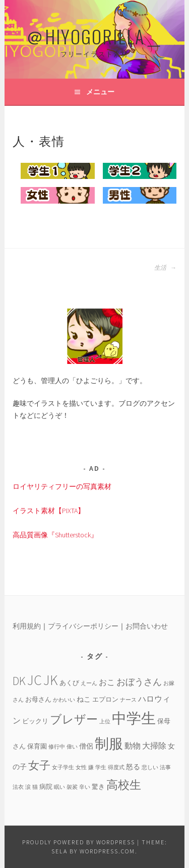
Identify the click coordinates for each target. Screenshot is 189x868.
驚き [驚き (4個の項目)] (98, 786)
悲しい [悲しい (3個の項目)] (150, 767)
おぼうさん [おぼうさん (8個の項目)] (139, 682)
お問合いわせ (147, 626)
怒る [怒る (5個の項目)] (133, 767)
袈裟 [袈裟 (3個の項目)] (72, 787)
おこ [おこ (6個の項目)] (107, 682)
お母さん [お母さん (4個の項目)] (38, 699)
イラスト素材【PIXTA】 (49, 511)
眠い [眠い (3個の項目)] (59, 787)
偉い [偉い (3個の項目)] (72, 747)
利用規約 (27, 626)
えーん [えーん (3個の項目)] (89, 683)
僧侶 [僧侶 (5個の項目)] (86, 746)
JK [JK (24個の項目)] (51, 680)
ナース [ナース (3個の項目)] (128, 700)
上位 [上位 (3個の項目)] (105, 722)
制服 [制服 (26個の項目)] (109, 743)
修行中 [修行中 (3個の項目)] (57, 747)
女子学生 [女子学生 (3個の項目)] (63, 767)
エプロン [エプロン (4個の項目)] (105, 699)
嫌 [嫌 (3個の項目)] (91, 767)
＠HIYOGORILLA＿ (95, 36)
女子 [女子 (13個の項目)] (39, 765)
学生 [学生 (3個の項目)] (101, 767)
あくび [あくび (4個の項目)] (69, 683)
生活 (165, 268)
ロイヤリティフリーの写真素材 (62, 486)
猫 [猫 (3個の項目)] (35, 787)
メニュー (100, 92)
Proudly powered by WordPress (79, 842)
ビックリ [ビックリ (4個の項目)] (35, 721)
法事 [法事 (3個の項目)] (165, 767)
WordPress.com (107, 851)
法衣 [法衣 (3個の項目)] (18, 787)
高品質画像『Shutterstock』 (55, 535)
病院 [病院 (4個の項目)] (46, 786)
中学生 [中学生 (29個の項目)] (134, 718)
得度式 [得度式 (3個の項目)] (116, 767)
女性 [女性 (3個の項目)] (81, 767)
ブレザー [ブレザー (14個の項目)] (74, 719)
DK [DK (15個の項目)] (19, 681)
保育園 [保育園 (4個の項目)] (37, 746)
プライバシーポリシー (83, 626)
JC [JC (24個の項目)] (35, 680)
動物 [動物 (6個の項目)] (133, 746)
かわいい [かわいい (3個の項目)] (64, 700)
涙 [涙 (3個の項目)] (28, 787)
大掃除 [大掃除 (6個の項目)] (154, 746)
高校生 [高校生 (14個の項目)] (124, 785)
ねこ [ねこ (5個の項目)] (84, 699)
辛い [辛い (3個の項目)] (85, 787)
